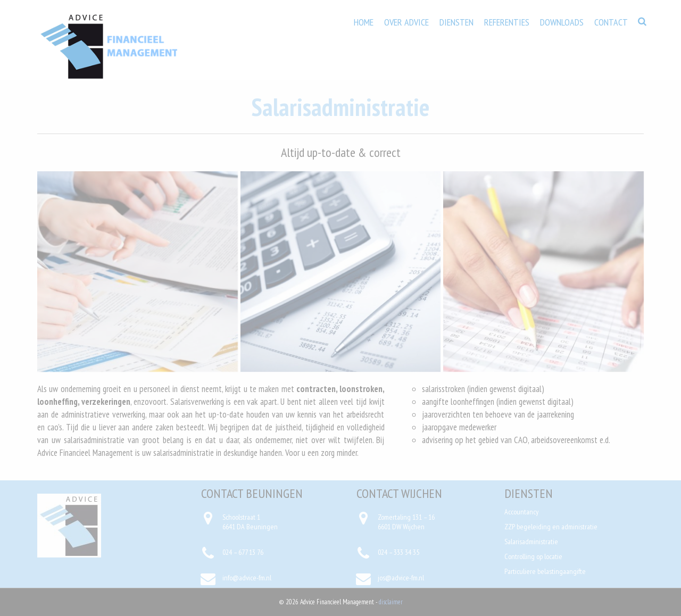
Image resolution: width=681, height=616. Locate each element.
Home (364, 22)
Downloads (562, 22)
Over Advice (406, 22)
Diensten (456, 22)
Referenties (507, 22)
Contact (611, 22)
